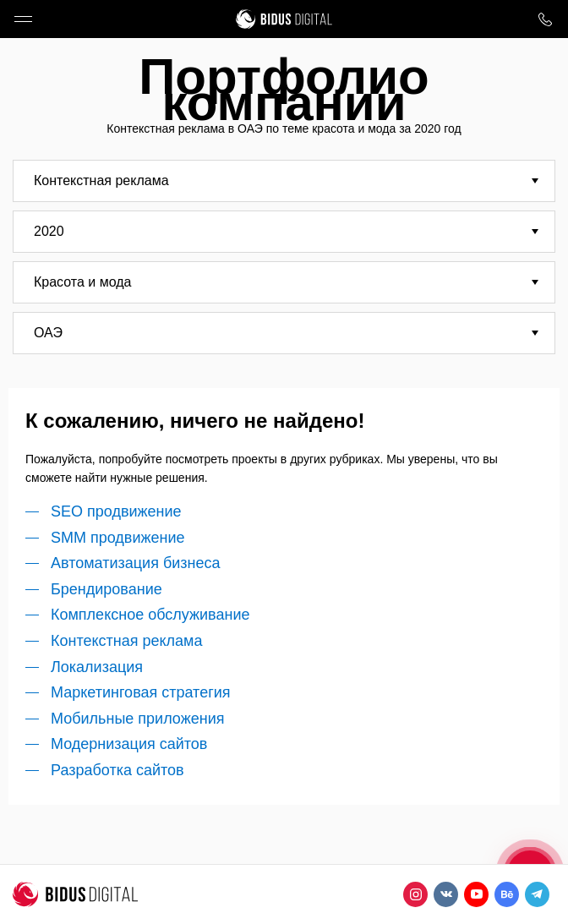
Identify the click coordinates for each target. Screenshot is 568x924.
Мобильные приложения (137, 719)
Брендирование (106, 589)
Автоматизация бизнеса (135, 563)
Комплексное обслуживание (150, 615)
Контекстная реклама (127, 641)
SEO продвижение (116, 511)
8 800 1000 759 (545, 19)
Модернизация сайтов (129, 744)
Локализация (97, 667)
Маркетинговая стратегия (141, 692)
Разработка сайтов (117, 770)
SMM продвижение (118, 538)
